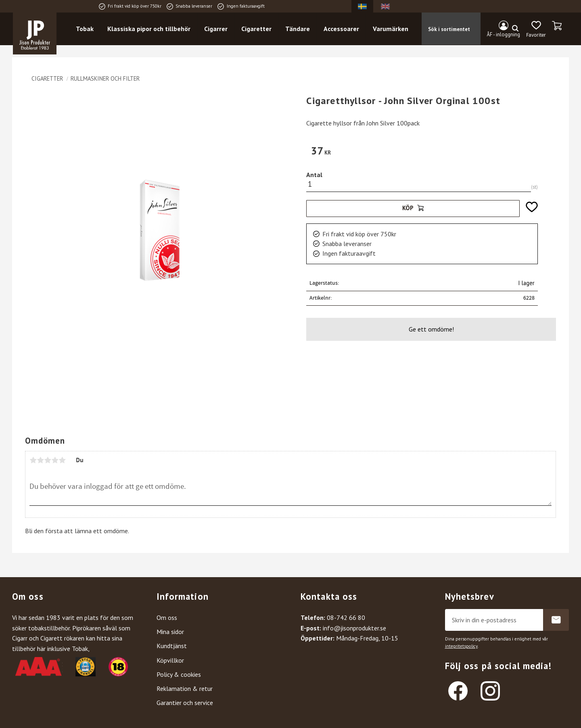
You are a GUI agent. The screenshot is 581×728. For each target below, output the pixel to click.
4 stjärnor (55, 460)
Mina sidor (170, 632)
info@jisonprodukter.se (354, 628)
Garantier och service (185, 703)
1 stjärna (33, 460)
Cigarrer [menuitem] (216, 29)
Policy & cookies (179, 674)
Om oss (167, 617)
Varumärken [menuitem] (391, 29)
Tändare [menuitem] (298, 29)
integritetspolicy (461, 646)
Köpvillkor (170, 660)
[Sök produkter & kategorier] (463, 29)
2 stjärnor (40, 460)
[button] (536, 29)
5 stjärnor (62, 460)
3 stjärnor (48, 460)
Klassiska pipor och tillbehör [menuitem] (149, 29)
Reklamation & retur (185, 688)
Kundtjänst (172, 646)
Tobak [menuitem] (85, 29)
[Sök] (515, 29)
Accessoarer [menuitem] (341, 29)
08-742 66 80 (346, 617)
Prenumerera (556, 620)
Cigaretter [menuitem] (256, 29)
